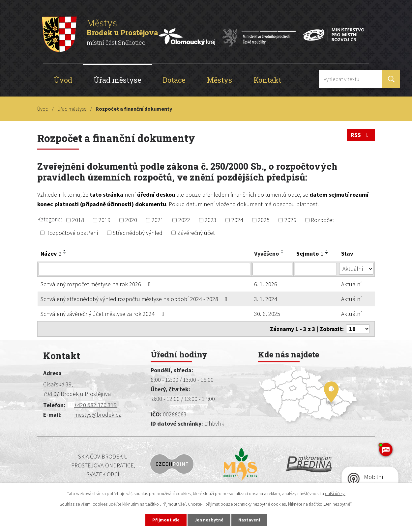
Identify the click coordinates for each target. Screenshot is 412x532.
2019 (104, 220)
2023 (211, 220)
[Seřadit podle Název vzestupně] (65, 250)
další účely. (335, 493)
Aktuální (352, 284)
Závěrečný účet (196, 233)
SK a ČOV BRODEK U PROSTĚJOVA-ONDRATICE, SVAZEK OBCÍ (82, 465)
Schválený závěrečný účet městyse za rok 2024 (103, 314)
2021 (158, 220)
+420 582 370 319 (95, 405)
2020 (131, 220)
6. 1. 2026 (266, 284)
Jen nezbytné (209, 520)
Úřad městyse (118, 80)
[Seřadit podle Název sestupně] (65, 253)
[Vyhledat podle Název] (144, 269)
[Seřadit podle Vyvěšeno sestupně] (282, 253)
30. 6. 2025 (267, 314)
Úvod (63, 80)
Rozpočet (323, 220)
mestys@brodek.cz (98, 415)
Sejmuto (310, 253)
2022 (184, 220)
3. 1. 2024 (266, 299)
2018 (78, 220)
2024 (237, 220)
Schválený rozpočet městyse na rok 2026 (97, 284)
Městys (220, 80)
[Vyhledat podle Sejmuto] (316, 269)
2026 (290, 220)
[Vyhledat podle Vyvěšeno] (272, 269)
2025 (264, 220)
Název (51, 253)
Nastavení (249, 520)
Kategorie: (50, 219)
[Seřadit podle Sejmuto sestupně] (327, 253)
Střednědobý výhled (138, 233)
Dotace (174, 80)
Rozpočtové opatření (72, 233)
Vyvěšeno (266, 253)
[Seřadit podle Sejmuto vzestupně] (327, 250)
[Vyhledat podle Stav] (356, 269)
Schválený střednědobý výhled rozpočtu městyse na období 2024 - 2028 (135, 299)
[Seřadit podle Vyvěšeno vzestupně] (282, 250)
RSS (361, 135)
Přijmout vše (166, 520)
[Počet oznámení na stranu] (358, 329)
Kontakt (267, 80)
